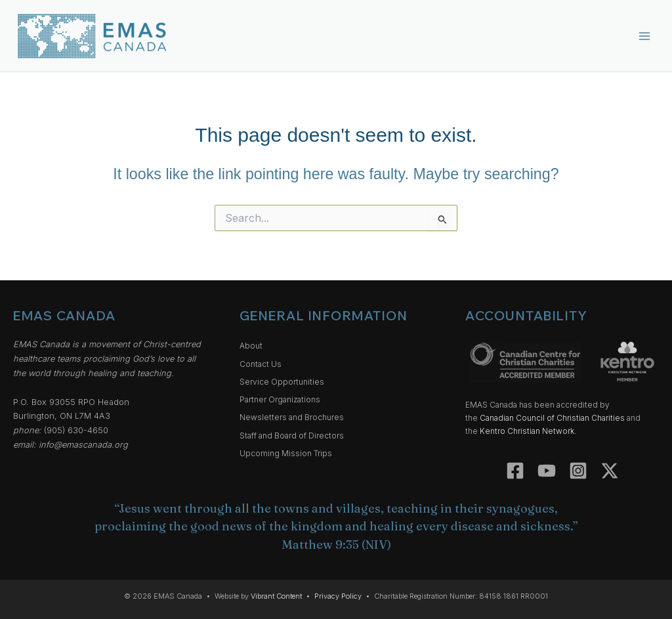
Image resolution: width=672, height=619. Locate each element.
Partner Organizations (280, 400)
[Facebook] (515, 471)
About (251, 346)
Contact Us (261, 364)
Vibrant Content (276, 596)
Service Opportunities (282, 382)
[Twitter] (610, 471)
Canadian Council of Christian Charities (552, 418)
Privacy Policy (338, 596)
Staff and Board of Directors (292, 436)
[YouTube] (547, 471)
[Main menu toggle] (645, 36)
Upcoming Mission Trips (286, 454)
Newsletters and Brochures (292, 417)
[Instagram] (578, 471)
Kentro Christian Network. (528, 431)
